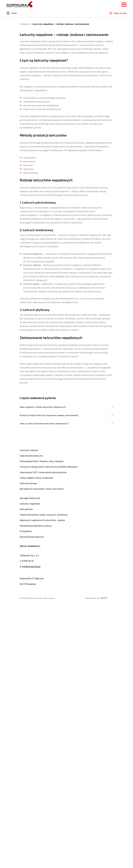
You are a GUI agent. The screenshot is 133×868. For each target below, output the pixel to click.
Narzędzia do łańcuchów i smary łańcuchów (40, 489)
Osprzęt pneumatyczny (31, 456)
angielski (16, 19)
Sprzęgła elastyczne (29, 498)
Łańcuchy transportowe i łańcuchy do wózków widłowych (47, 467)
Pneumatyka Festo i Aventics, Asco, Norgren (41, 461)
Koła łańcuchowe (28, 483)
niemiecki (16, 22)
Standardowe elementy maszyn (35, 526)
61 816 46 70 (27, 561)
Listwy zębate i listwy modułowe (35, 478)
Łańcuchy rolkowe (28, 450)
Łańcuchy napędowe (29, 504)
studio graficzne (100, 598)
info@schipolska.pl (31, 566)
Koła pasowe (26, 509)
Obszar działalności (29, 546)
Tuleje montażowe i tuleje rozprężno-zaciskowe (42, 515)
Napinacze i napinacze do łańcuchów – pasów (41, 520)
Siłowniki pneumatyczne (31, 537)
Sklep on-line (118, 13)
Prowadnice (25, 531)
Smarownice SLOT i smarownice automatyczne (42, 472)
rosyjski (16, 26)
